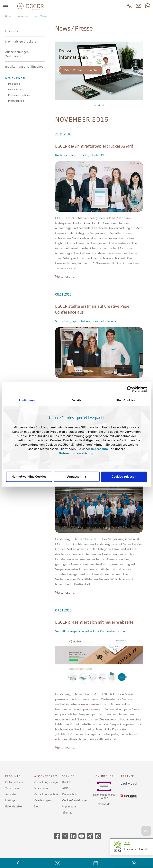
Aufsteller (11, 794)
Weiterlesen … (65, 277)
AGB (65, 788)
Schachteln (12, 788)
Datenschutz (70, 794)
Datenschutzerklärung (76, 453)
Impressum (99, 449)
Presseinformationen (99, 105)
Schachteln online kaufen (104, 796)
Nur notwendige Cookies (29, 477)
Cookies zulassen (124, 477)
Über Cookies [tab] (125, 400)
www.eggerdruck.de (92, 704)
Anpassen (77, 477)
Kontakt (67, 782)
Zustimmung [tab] (28, 400)
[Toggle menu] (5, 6)
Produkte (13, 776)
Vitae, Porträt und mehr (81, 70)
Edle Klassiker (14, 806)
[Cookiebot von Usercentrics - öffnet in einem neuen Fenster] (130, 389)
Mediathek (95, 105)
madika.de (104, 804)
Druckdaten (41, 788)
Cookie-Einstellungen (75, 800)
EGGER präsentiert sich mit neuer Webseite (94, 622)
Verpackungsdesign (46, 782)
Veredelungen (42, 800)
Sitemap (67, 813)
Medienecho (103, 105)
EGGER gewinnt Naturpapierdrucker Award (94, 146)
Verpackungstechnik (46, 794)
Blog (37, 806)
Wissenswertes (46, 776)
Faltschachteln (14, 782)
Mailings (10, 800)
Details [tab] (76, 400)
